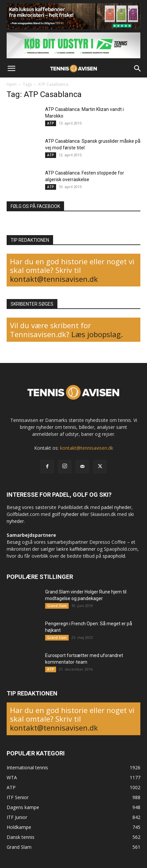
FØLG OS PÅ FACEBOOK (35, 206)
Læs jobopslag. (97, 334)
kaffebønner (83, 549)
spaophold (114, 556)
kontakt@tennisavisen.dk (54, 279)
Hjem (12, 84)
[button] (11, 69)
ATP (51, 123)
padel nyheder (116, 507)
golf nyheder (65, 514)
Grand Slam (57, 606)
